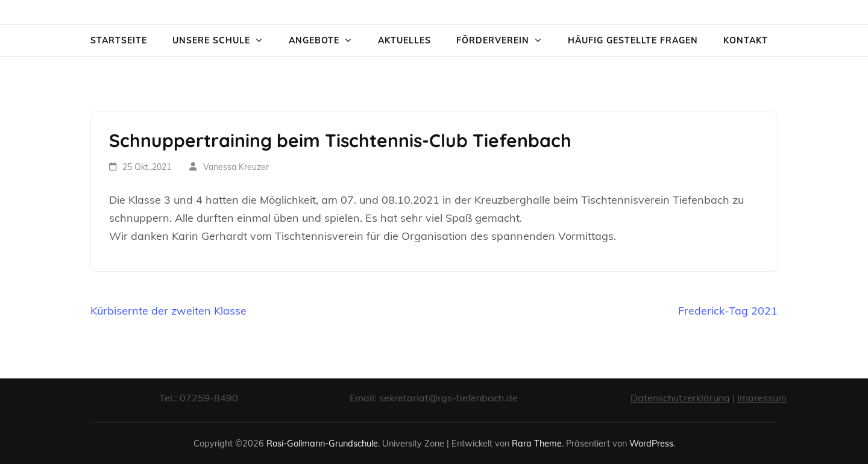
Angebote (314, 40)
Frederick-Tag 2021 (728, 311)
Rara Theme (537, 443)
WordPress (651, 443)
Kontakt (746, 40)
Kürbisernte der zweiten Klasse (168, 311)
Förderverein (493, 40)
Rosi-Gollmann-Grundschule (322, 443)
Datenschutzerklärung (680, 398)
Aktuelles (404, 40)
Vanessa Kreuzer (236, 167)
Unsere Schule (211, 40)
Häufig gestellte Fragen (633, 40)
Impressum (762, 398)
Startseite (119, 40)
